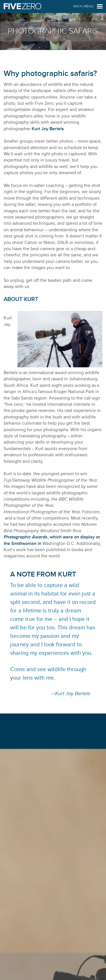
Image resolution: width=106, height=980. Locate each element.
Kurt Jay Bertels (48, 129)
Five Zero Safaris (22, 6)
